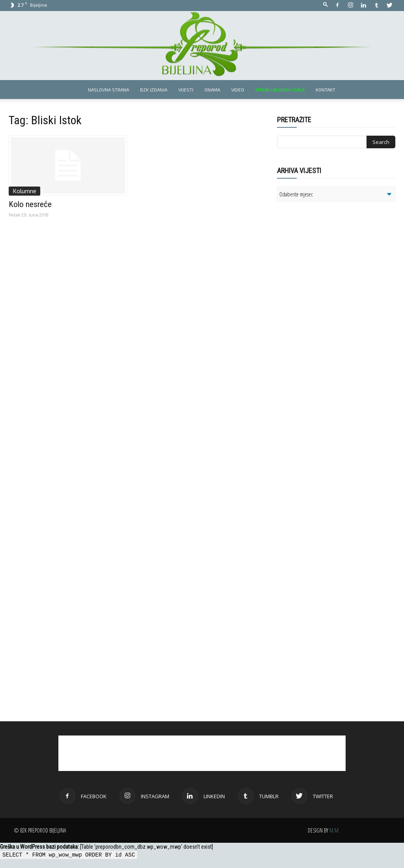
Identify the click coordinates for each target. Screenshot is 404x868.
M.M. (335, 830)
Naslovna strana (108, 90)
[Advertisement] (338, 309)
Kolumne (24, 191)
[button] (325, 5)
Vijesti (186, 90)
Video (238, 90)
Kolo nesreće (30, 204)
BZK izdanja (154, 90)
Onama (212, 90)
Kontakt (325, 90)
